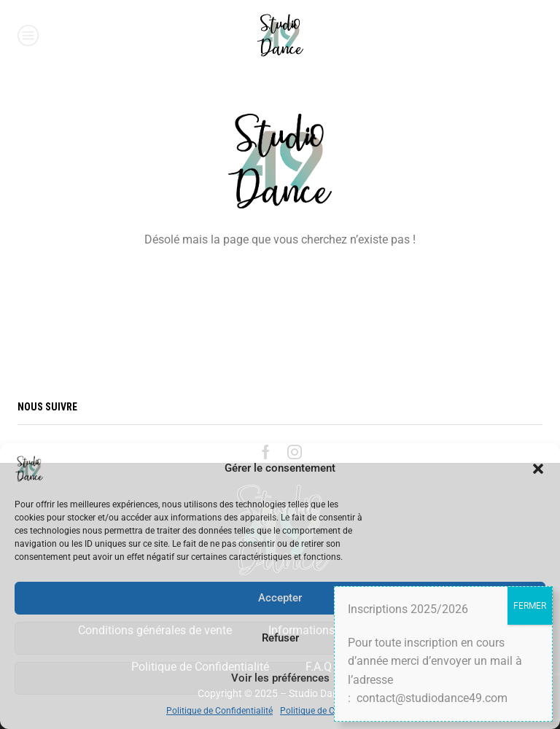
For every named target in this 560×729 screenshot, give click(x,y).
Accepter (280, 598)
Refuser (280, 638)
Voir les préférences (280, 678)
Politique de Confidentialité (219, 711)
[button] (538, 469)
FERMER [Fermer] (530, 606)
